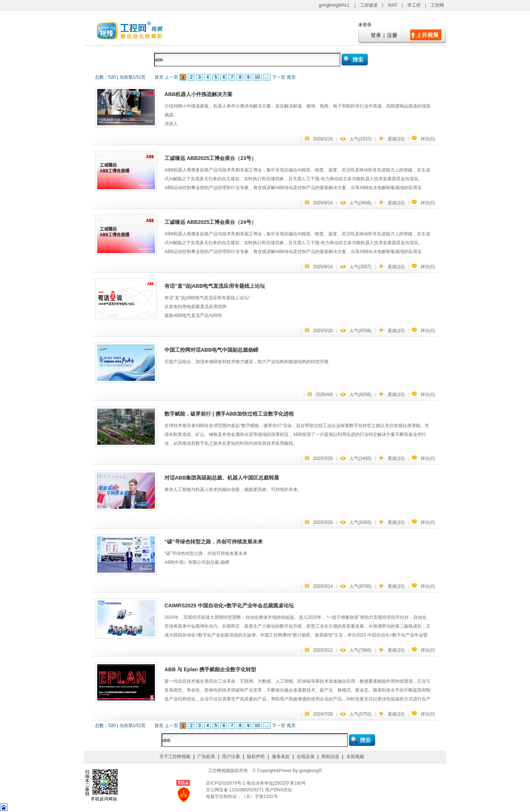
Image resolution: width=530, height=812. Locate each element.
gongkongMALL (334, 5)
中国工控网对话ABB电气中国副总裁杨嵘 (211, 350)
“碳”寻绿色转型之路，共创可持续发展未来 (214, 542)
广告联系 (206, 757)
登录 (376, 35)
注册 (392, 35)
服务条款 (281, 757)
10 (257, 77)
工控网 (437, 5)
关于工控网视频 (175, 757)
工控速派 (369, 5)
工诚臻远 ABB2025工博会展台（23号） (210, 158)
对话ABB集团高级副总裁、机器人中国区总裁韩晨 (222, 478)
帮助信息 (330, 757)
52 (139, 77)
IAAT (393, 5)
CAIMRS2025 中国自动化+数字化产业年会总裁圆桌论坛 (229, 605)
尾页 (291, 77)
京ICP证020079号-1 (226, 783)
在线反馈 (306, 757)
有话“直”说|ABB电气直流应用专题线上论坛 (215, 286)
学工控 (414, 5)
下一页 (279, 77)
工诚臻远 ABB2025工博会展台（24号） (210, 222)
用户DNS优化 (278, 790)
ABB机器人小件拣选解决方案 (198, 94)
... (267, 77)
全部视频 (355, 757)
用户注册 (231, 757)
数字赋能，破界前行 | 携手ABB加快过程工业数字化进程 (229, 414)
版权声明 (256, 757)
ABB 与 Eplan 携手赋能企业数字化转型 (210, 669)
